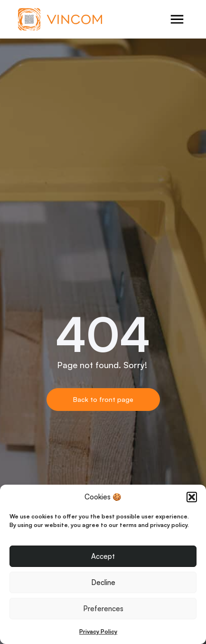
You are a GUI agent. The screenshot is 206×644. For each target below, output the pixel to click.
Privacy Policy (98, 631)
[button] (192, 497)
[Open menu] (177, 20)
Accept (103, 556)
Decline (103, 582)
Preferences (103, 609)
